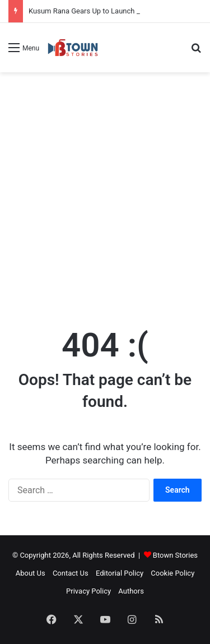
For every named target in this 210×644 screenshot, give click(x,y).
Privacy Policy (88, 591)
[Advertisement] (105, 189)
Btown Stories (175, 555)
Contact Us (71, 573)
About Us (31, 573)
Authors (131, 591)
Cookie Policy (172, 573)
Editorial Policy (120, 573)
